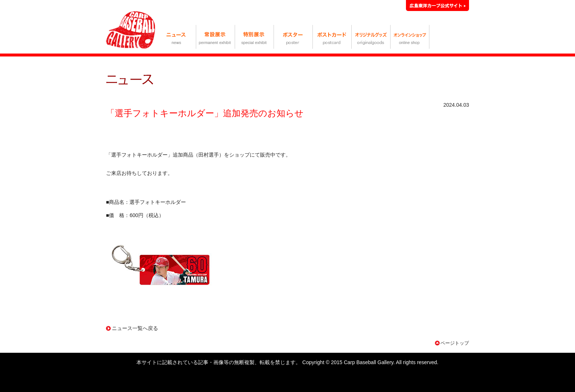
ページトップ (455, 343)
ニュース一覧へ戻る (135, 328)
